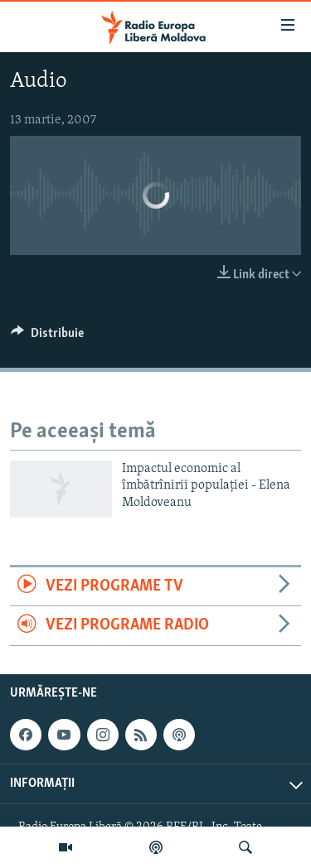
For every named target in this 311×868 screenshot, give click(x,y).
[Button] (47, 337)
